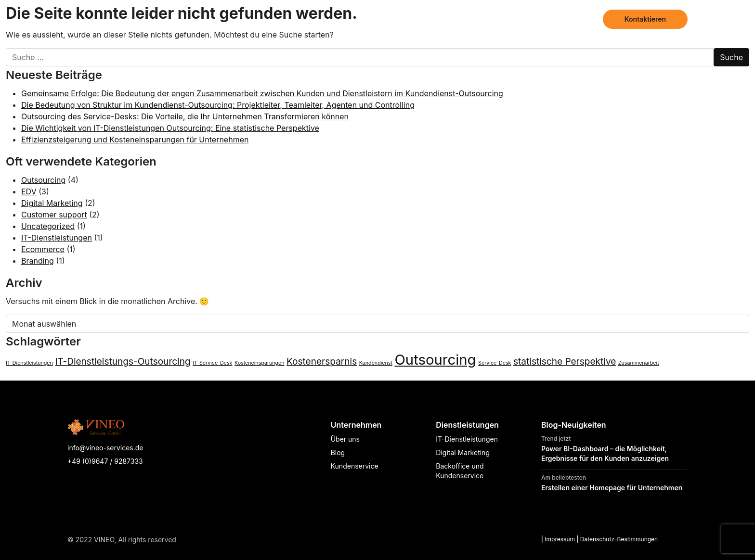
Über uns (542, 19)
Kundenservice (355, 466)
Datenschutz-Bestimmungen (619, 539)
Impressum (560, 539)
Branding (38, 261)
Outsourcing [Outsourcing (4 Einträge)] (435, 360)
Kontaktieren (645, 19)
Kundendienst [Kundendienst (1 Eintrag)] (376, 363)
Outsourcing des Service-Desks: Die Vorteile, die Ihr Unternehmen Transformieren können (185, 116)
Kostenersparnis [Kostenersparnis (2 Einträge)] (322, 362)
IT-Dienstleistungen (57, 238)
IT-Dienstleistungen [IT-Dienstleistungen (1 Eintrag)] (29, 363)
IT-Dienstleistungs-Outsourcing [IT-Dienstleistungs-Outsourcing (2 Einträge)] (123, 362)
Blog (583, 19)
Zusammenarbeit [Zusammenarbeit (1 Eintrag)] (639, 363)
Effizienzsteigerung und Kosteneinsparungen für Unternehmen (135, 140)
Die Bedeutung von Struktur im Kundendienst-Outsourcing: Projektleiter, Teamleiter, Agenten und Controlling (218, 105)
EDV (29, 191)
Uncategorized (48, 226)
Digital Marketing (52, 203)
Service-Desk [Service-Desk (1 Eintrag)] (495, 363)
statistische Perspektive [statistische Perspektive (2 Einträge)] (565, 362)
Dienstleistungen (476, 19)
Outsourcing (43, 180)
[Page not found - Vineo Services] (118, 19)
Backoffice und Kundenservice (460, 471)
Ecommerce (43, 249)
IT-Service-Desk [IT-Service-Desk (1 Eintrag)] (212, 363)
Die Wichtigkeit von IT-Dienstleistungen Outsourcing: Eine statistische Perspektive (170, 128)
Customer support (54, 215)
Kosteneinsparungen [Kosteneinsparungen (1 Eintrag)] (260, 363)
